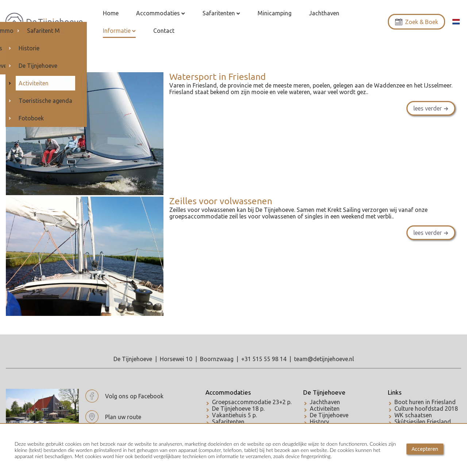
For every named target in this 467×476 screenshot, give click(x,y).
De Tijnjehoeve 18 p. (238, 409)
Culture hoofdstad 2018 (426, 409)
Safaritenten (228, 422)
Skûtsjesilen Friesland (423, 422)
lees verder (428, 108)
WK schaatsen (413, 415)
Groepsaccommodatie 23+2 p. (252, 402)
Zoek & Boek (416, 22)
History (319, 422)
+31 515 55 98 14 (264, 359)
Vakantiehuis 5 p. (234, 415)
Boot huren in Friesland (425, 402)
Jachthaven (325, 402)
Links (395, 392)
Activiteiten (325, 409)
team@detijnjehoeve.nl (324, 359)
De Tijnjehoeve (324, 392)
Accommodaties (228, 392)
